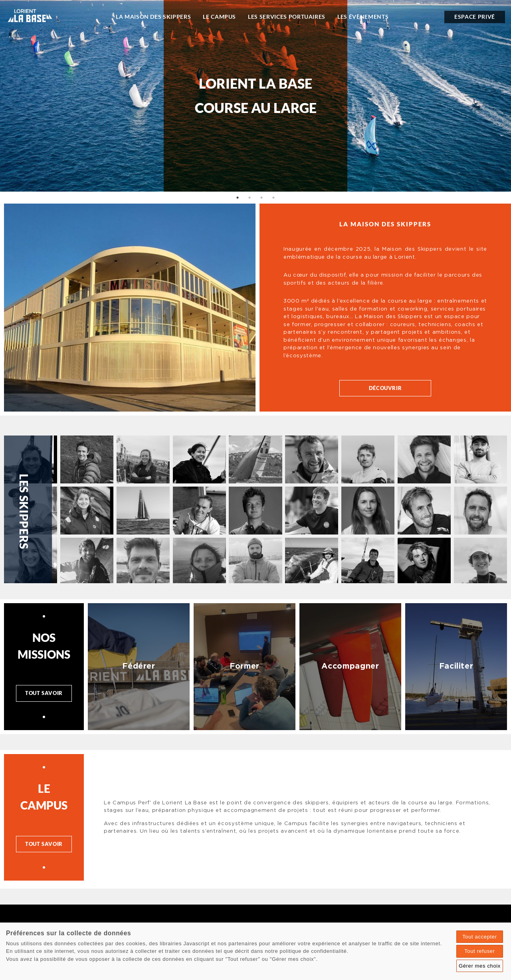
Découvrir (385, 388)
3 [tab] (261, 198)
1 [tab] (238, 198)
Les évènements (363, 17)
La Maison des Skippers (153, 17)
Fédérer (139, 666)
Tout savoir (44, 693)
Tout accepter (480, 937)
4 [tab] (273, 198)
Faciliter (456, 666)
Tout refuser (479, 951)
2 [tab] (250, 198)
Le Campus (219, 17)
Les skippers (24, 512)
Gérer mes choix (480, 966)
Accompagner (350, 666)
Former (245, 666)
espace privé (475, 17)
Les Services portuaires (287, 17)
